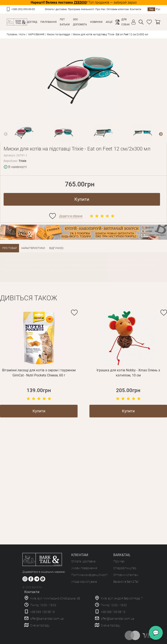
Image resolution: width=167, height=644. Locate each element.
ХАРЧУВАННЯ (36, 34)
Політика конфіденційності (89, 575)
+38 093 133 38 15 (42, 612)
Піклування (49, 22)
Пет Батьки (65, 22)
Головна (12, 34)
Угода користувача (84, 582)
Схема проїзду (40, 625)
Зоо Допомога (80, 22)
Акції (109, 22)
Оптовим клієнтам (118, 9)
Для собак (126, 22)
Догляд (32, 22)
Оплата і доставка (56, 9)
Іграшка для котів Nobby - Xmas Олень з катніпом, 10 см (128, 373)
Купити (82, 199)
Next (161, 134)
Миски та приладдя (58, 34)
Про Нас (100, 9)
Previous (6, 134)
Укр (151, 9)
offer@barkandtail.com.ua (47, 619)
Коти (22, 34)
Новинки (96, 22)
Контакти (136, 9)
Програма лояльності (81, 9)
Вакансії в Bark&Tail (126, 582)
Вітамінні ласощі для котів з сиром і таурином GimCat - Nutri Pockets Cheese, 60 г (39, 373)
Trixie (23, 161)
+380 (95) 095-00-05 (23, 9)
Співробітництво (125, 568)
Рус (158, 9)
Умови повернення (84, 568)
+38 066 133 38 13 (113, 612)
